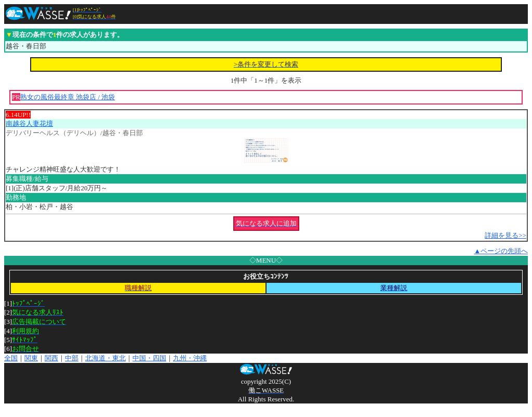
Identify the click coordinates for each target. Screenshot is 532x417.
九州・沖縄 (190, 358)
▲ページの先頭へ (501, 251)
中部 (72, 358)
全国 (11, 358)
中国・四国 (149, 358)
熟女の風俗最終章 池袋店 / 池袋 (68, 97)
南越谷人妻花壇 (29, 123)
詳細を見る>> (506, 235)
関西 (51, 358)
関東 (31, 358)
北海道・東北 (105, 358)
